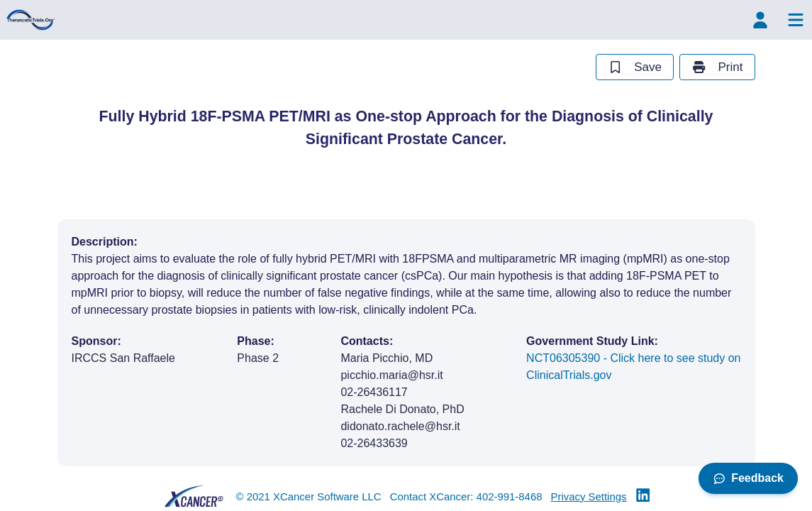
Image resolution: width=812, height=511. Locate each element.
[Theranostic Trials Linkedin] (643, 496)
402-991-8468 (510, 496)
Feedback (748, 478)
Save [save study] (635, 67)
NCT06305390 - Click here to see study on (633, 368)
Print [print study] (717, 67)
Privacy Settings (589, 496)
